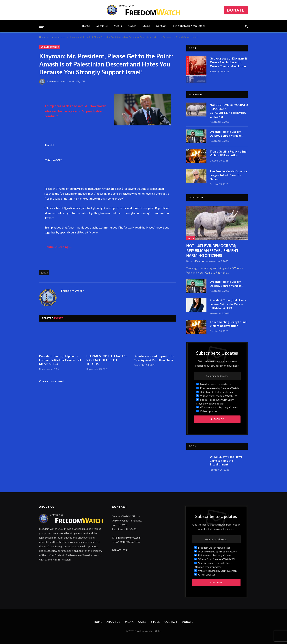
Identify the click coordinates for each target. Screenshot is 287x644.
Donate (236, 10)
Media (118, 26)
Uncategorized (50, 47)
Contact (161, 26)
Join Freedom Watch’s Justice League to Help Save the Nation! (229, 175)
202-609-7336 (120, 550)
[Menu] (42, 26)
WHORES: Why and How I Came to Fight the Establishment (226, 461)
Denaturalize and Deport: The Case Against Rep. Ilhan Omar (154, 358)
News (191, 238)
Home (86, 26)
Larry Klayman (197, 261)
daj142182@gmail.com (128, 542)
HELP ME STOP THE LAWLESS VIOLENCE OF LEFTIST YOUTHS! (107, 360)
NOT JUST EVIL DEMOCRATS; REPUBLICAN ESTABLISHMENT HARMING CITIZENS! (229, 111)
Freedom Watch (59, 81)
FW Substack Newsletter (189, 26)
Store (146, 26)
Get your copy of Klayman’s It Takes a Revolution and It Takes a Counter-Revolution (228, 62)
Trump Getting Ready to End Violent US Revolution (228, 153)
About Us (102, 26)
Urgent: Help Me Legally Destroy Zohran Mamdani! (227, 134)
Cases (132, 26)
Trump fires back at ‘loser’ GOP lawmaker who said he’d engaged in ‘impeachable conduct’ (75, 111)
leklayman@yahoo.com (128, 538)
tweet (44, 273)
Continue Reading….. (58, 247)
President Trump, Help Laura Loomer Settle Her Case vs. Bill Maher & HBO (60, 360)
